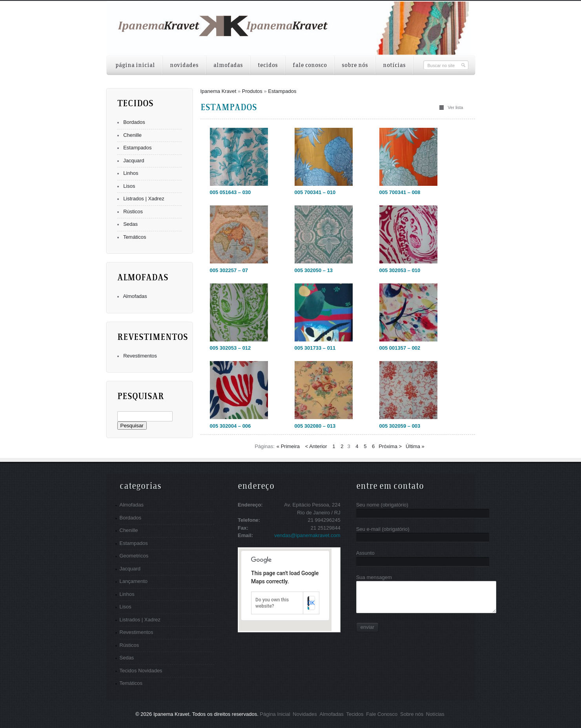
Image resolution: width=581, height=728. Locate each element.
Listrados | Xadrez (144, 199)
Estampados (137, 148)
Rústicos (133, 212)
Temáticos (135, 237)
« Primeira (288, 446)
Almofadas (135, 296)
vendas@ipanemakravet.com (307, 535)
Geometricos (134, 556)
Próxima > (390, 446)
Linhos (131, 173)
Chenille (132, 135)
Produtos (252, 91)
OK (311, 603)
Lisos (129, 186)
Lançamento (134, 581)
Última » (415, 446)
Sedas (130, 224)
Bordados (134, 122)
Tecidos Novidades (141, 671)
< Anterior (316, 446)
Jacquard (134, 161)
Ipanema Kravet (219, 91)
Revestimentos (140, 356)
